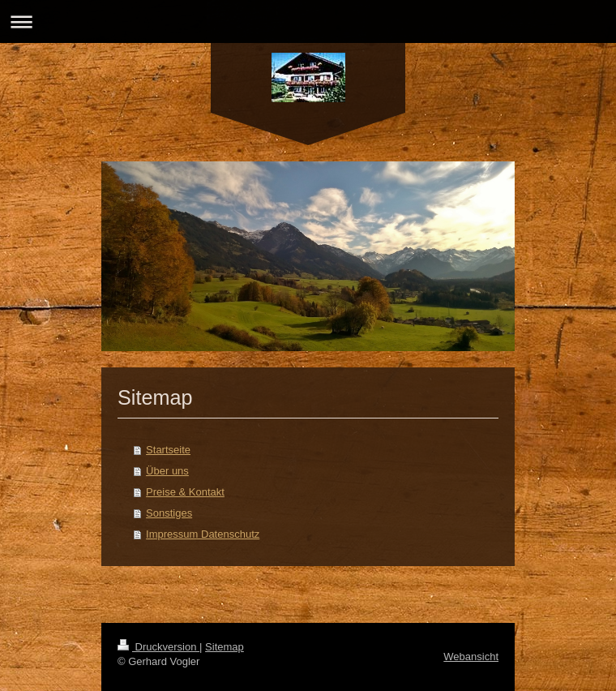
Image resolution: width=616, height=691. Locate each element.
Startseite (168, 450)
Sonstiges (169, 513)
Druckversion (158, 647)
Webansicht (471, 657)
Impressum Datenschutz (203, 534)
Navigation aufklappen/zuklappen (308, 21)
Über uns (167, 471)
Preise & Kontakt (185, 492)
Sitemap (225, 647)
